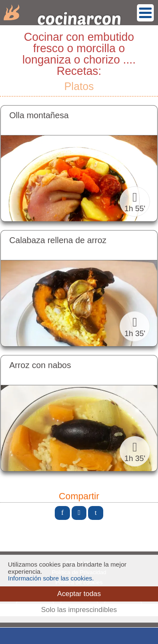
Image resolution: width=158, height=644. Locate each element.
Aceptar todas (79, 594)
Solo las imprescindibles (79, 610)
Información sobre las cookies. (51, 578)
